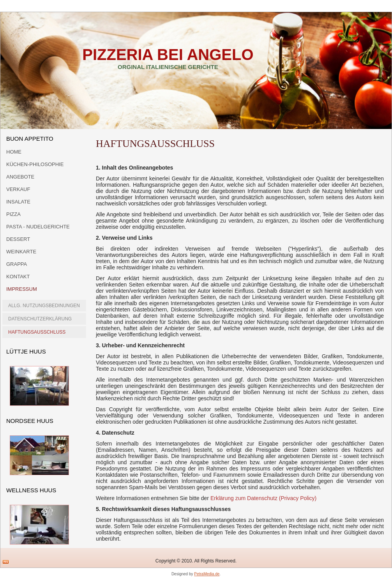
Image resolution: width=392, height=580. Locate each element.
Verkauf (18, 189)
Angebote (20, 177)
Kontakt (18, 277)
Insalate (18, 202)
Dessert (18, 239)
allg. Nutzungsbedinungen (44, 306)
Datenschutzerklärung (40, 319)
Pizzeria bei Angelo (168, 55)
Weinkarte (21, 252)
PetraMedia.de (207, 574)
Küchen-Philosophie (35, 164)
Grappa (17, 264)
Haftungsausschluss (37, 332)
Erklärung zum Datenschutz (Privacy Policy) (263, 498)
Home (14, 152)
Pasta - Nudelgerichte (38, 227)
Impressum (22, 289)
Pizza (13, 214)
